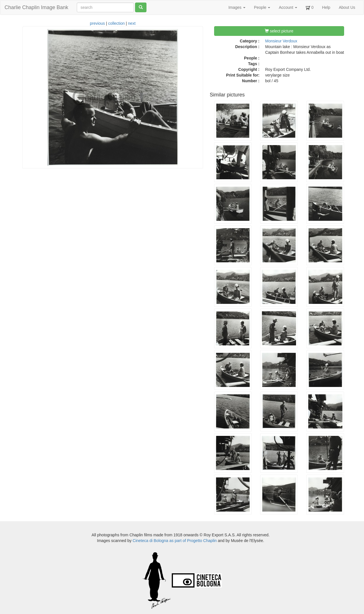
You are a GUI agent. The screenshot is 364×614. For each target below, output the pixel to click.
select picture (279, 31)
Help (326, 7)
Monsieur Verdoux (281, 41)
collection (116, 23)
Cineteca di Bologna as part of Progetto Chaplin (175, 541)
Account (288, 7)
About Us (347, 7)
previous (97, 23)
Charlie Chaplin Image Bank (36, 7)
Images (237, 7)
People (262, 7)
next (132, 23)
